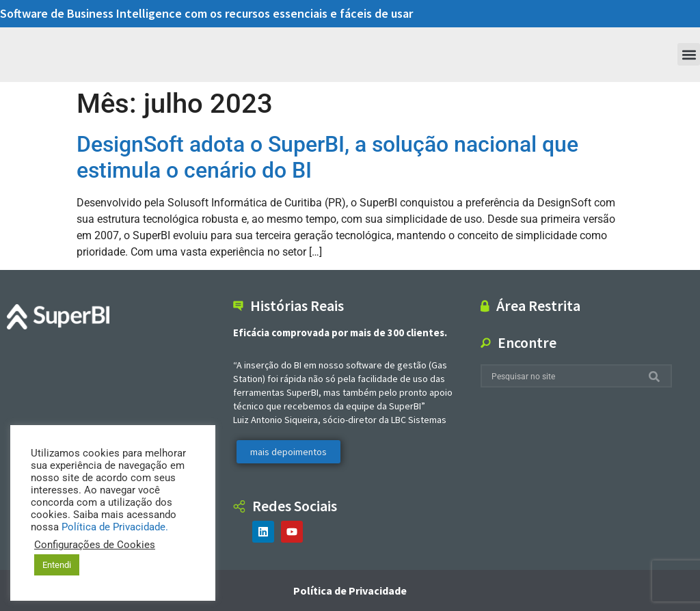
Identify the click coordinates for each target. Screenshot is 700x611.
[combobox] (565, 376)
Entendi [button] (57, 565)
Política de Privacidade (350, 590)
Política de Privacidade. (115, 527)
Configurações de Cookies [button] (95, 545)
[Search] (657, 376)
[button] (689, 54)
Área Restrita (538, 305)
